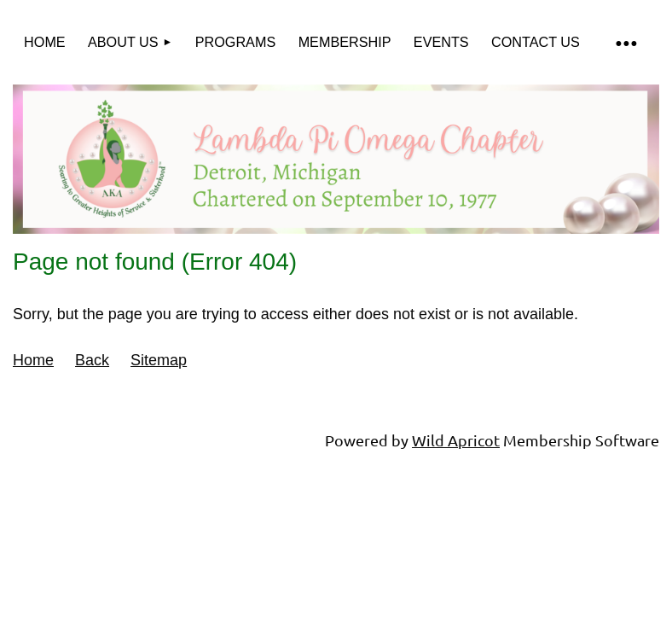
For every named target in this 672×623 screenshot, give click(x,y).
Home (33, 360)
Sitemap (159, 360)
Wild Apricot (456, 440)
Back (92, 360)
